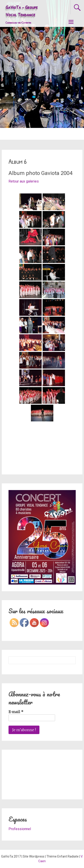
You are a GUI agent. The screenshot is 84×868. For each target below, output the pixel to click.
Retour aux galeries (24, 181)
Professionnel (20, 829)
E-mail (16, 712)
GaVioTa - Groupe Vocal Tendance (22, 14)
